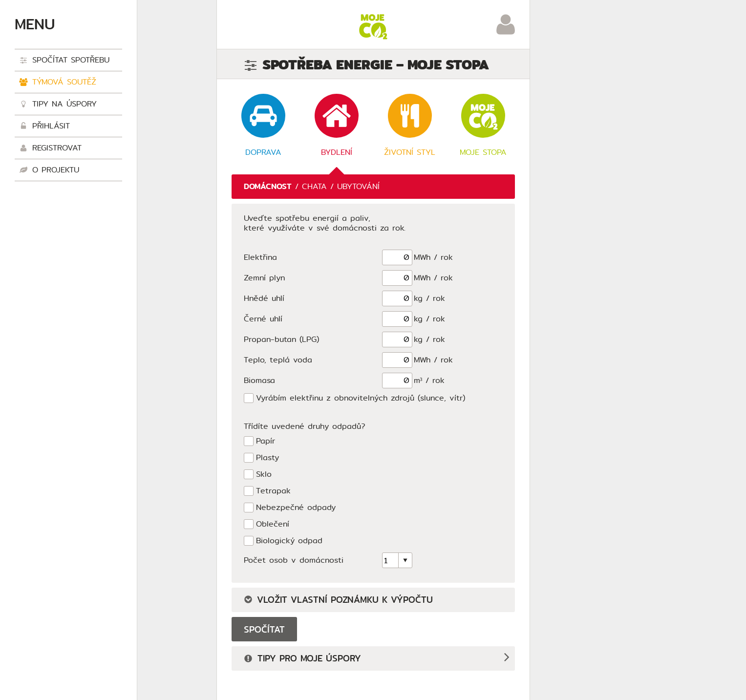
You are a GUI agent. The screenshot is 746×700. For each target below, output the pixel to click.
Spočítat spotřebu (64, 61)
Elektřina (260, 257)
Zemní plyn (264, 278)
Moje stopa (483, 126)
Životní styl (410, 126)
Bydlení (337, 126)
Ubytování (358, 186)
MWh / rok (433, 257)
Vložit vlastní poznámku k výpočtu (338, 600)
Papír (266, 441)
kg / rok (429, 298)
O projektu (49, 171)
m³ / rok (429, 380)
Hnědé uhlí (264, 298)
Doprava (263, 126)
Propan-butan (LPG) (281, 339)
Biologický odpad (289, 541)
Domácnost (268, 186)
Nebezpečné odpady (296, 508)
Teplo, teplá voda (278, 360)
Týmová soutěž (58, 83)
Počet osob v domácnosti (294, 560)
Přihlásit (45, 127)
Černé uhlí (263, 319)
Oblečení (273, 524)
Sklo (264, 475)
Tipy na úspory (58, 105)
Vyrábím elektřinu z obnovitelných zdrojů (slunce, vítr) (361, 398)
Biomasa (259, 380)
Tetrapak (273, 491)
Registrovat (51, 149)
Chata (314, 186)
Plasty (267, 458)
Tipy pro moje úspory (302, 659)
